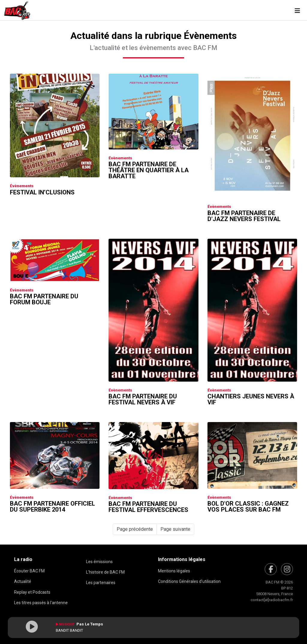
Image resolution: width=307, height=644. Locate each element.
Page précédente (135, 529)
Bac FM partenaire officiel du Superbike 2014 (52, 507)
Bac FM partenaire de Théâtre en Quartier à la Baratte (149, 170)
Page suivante (175, 529)
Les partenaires (101, 583)
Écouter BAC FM (29, 571)
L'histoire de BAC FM (105, 572)
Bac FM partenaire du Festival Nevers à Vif (143, 399)
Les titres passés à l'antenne (41, 603)
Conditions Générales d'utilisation (189, 581)
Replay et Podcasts (32, 592)
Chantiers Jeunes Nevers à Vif (251, 399)
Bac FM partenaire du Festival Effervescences (148, 507)
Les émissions (99, 562)
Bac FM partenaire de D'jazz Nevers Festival (244, 216)
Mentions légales (174, 571)
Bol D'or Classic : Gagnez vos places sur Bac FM (248, 507)
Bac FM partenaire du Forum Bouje (44, 299)
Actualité (23, 581)
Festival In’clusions (42, 192)
